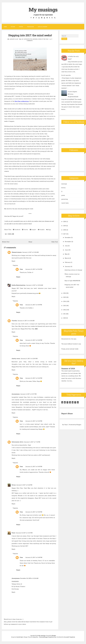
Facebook (17, 230)
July (66, 246)
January (67, 266)
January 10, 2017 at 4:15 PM (24, 533)
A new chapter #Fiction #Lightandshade (73, 94)
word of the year (43, 39)
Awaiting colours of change (73, 270)
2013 (65, 306)
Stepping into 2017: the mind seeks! (30, 35)
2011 (65, 314)
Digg (48, 230)
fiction (63, 188)
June (66, 250)
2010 (65, 318)
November (68, 242)
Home (5, 27)
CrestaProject (20, 637)
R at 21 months (66, 75)
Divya (14, 485)
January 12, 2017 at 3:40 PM (34, 340)
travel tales (65, 203)
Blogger (79, 425)
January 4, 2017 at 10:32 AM (35, 285)
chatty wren (16, 358)
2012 (65, 310)
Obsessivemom (17, 252)
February (68, 262)
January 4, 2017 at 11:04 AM (26, 321)
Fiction (13, 27)
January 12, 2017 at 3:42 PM (34, 378)
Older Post (55, 242)
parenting (65, 199)
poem (63, 195)
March (67, 258)
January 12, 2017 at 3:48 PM (34, 557)
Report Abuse (67, 413)
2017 (22, 39)
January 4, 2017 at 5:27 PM (28, 394)
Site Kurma (15, 589)
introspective (28, 39)
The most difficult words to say (71, 344)
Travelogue (30, 27)
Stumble (41, 230)
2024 (65, 221)
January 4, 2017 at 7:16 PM (32, 442)
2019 (65, 226)
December (68, 237)
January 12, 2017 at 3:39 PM (34, 305)
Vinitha (14, 321)
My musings (43, 9)
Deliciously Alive (18, 442)
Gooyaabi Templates (69, 637)
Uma (21, 269)
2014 (65, 301)
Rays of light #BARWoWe (72, 281)
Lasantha (35, 637)
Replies (16, 265)
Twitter (25, 230)
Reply (13, 261)
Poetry (21, 27)
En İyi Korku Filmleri (18, 586)
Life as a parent (43, 27)
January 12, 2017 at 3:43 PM (34, 421)
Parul (13, 533)
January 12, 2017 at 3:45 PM (34, 466)
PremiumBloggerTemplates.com (47, 637)
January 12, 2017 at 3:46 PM (34, 512)
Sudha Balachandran (19, 285)
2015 (65, 297)
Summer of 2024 (68, 368)
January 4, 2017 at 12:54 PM (29, 358)
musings (35, 39)
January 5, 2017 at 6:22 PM (24, 485)
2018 (65, 230)
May (66, 254)
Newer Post (6, 242)
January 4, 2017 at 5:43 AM (30, 252)
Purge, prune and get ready (70, 349)
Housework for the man (69, 339)
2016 (65, 293)
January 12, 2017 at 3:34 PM (34, 269)
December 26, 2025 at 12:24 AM (29, 578)
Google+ (33, 230)
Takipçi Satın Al (17, 584)
